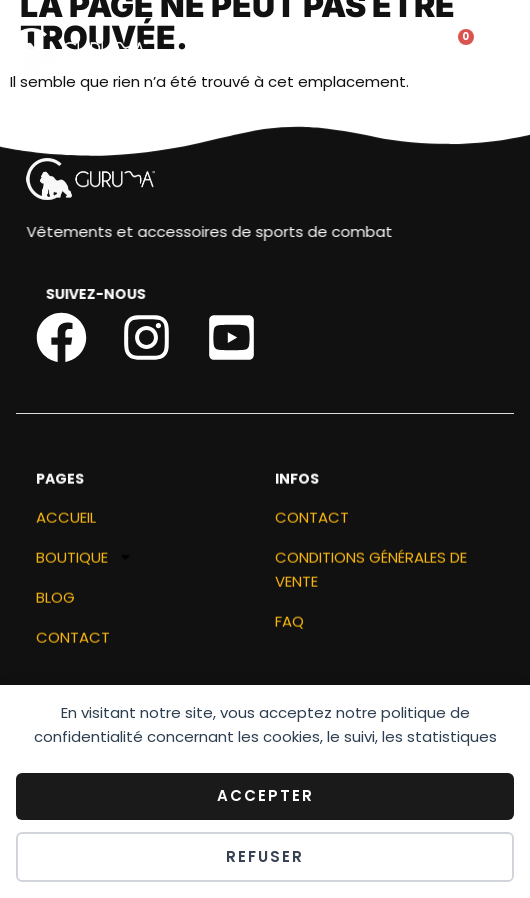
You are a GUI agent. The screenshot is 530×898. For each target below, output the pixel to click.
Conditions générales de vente (371, 574)
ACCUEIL (66, 522)
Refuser (265, 856)
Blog (55, 602)
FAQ (289, 626)
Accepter (265, 795)
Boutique (84, 563)
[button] (309, 52)
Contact (73, 642)
